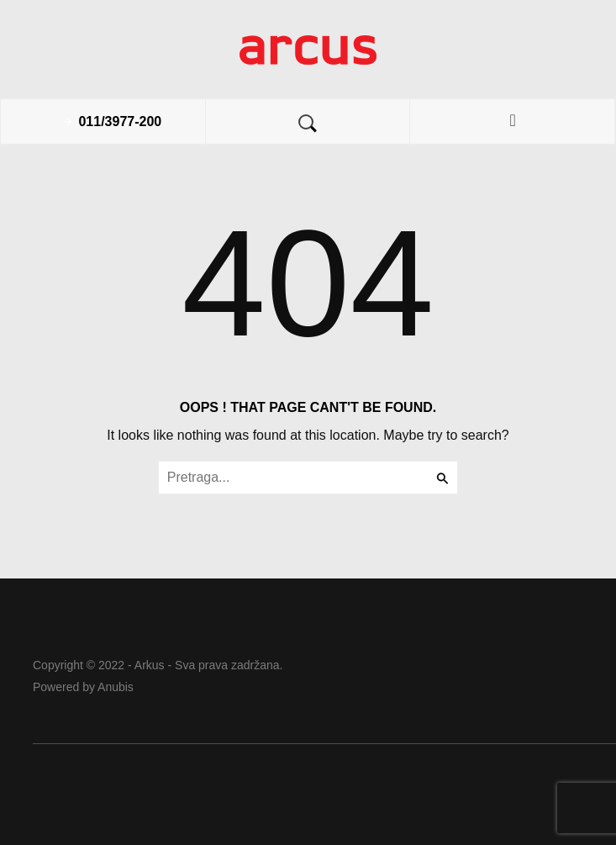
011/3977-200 (120, 121)
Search (308, 124)
